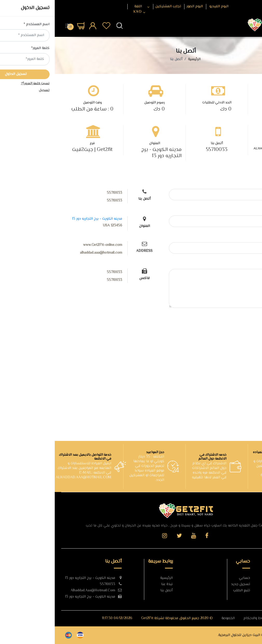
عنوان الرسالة (242, 237)
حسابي (190, 578)
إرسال (241, 321)
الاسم (247, 184)
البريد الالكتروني (239, 211)
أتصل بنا (112, 591)
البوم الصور (140, 6)
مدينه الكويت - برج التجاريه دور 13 (107, 153)
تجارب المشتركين (113, 6)
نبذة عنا (112, 584)
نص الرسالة (243, 264)
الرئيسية (140, 59)
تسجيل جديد (186, 584)
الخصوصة (173, 618)
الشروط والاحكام (202, 618)
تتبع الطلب (187, 591)
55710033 (162, 150)
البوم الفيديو (164, 6)
